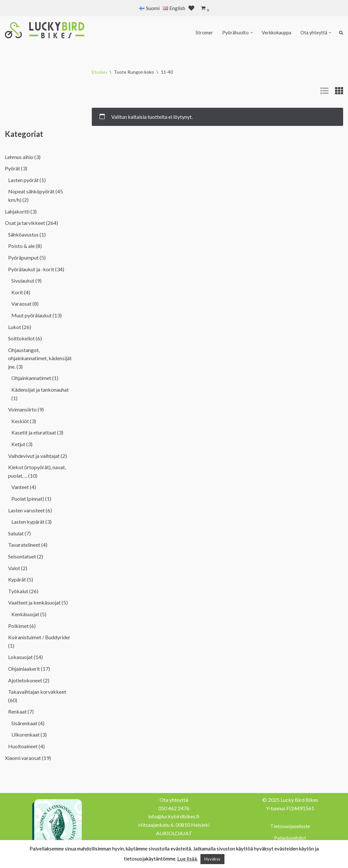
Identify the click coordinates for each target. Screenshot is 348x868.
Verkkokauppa (276, 33)
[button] (252, 33)
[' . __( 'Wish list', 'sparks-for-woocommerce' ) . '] (191, 8)
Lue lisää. (188, 859)
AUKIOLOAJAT (174, 833)
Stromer (204, 33)
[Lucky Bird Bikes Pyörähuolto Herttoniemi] (45, 30)
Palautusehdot (290, 838)
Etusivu (99, 72)
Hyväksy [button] (212, 859)
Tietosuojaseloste (290, 826)
